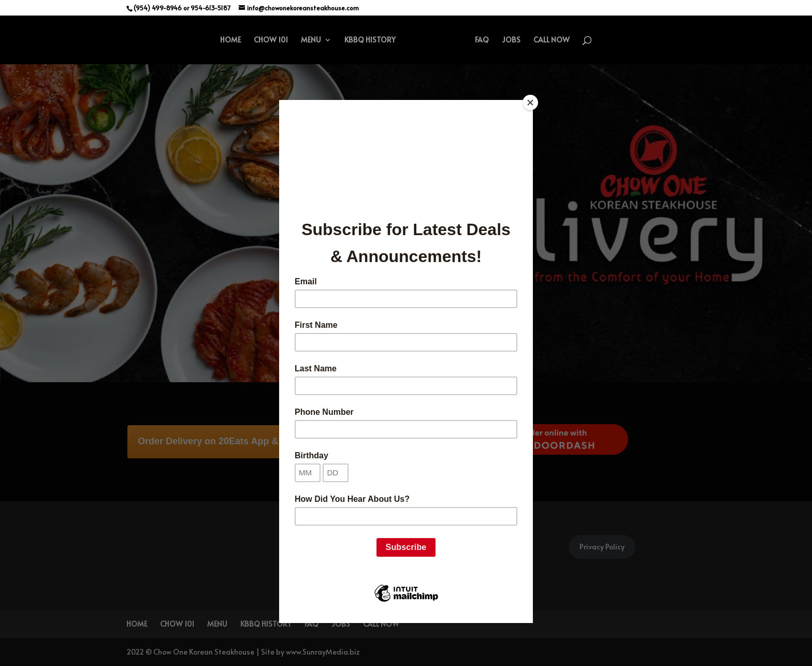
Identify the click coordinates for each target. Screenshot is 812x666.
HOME (230, 40)
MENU (311, 40)
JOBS (511, 40)
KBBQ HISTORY (370, 40)
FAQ (482, 40)
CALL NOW (552, 40)
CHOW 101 (271, 40)
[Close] (530, 103)
